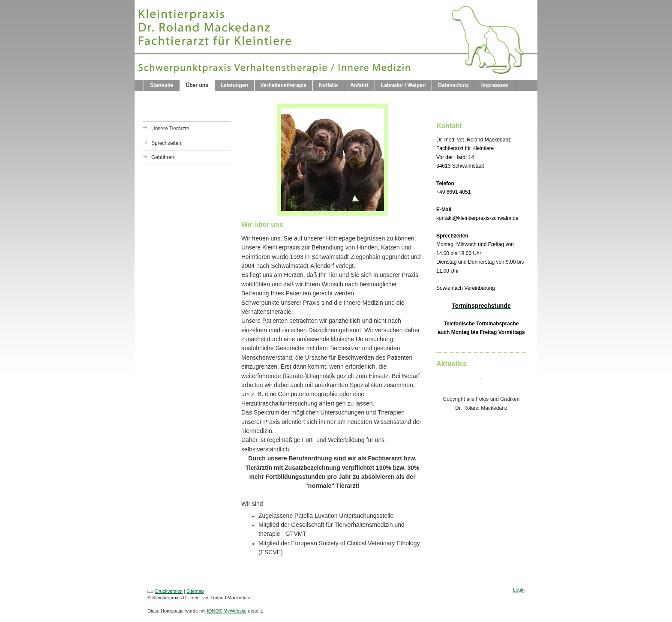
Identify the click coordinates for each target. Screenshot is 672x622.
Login (519, 590)
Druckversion (165, 591)
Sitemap (195, 591)
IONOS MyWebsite (227, 611)
